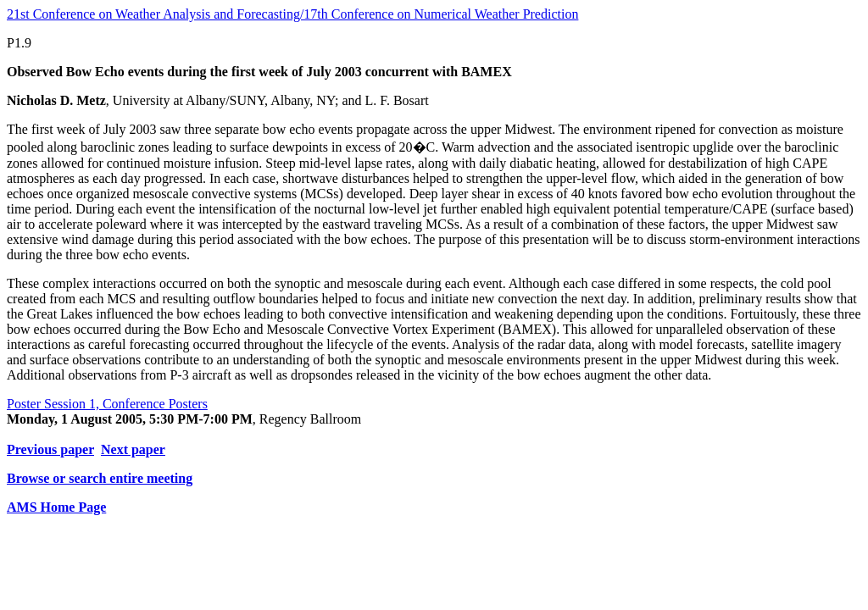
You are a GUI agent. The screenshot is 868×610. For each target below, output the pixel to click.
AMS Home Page (56, 507)
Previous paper (50, 449)
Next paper (133, 449)
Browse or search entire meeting (100, 478)
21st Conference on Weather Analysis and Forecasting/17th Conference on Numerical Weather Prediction (292, 14)
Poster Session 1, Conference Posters (107, 404)
